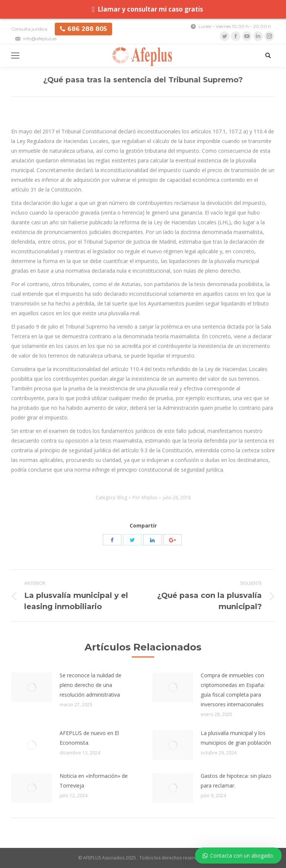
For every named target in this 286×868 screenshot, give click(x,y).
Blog (122, 498)
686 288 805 (83, 29)
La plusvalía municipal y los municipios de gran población (236, 738)
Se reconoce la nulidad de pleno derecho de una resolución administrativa (90, 685)
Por (145, 498)
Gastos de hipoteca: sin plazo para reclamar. (236, 781)
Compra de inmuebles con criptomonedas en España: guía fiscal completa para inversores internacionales (233, 690)
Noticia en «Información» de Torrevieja (94, 781)
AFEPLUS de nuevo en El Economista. (89, 738)
